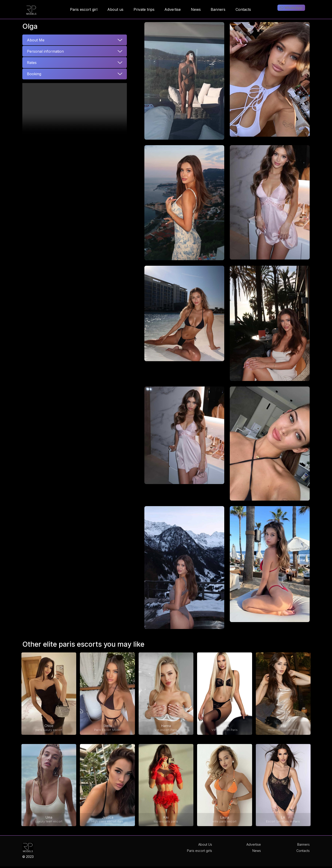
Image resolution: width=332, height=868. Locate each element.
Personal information (45, 51)
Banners (303, 844)
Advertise (254, 844)
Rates (32, 63)
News (257, 851)
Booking (34, 74)
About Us (205, 844)
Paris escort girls (199, 851)
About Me (36, 40)
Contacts (303, 851)
